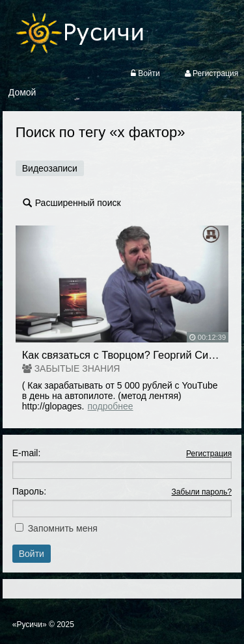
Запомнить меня (63, 528)
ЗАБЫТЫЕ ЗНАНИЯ (77, 368)
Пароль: (29, 491)
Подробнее (111, 406)
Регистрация (209, 454)
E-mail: (27, 453)
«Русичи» (30, 625)
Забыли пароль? (202, 492)
